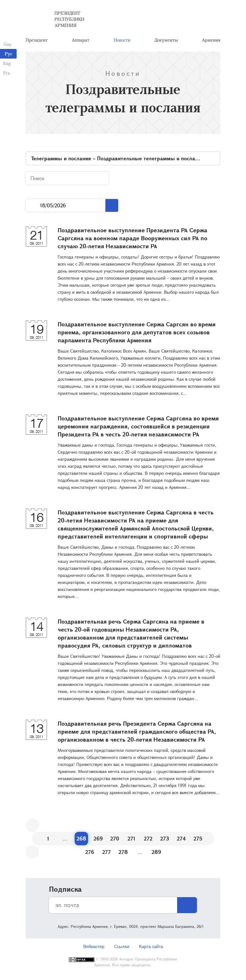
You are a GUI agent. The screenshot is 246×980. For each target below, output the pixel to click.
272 (148, 838)
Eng (7, 63)
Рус (9, 54)
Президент (37, 40)
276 (90, 852)
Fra (7, 73)
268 (81, 838)
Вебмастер (94, 946)
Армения (211, 40)
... (33, 206)
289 (156, 852)
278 (123, 852)
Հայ (7, 44)
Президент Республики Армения (69, 19)
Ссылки (122, 946)
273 (165, 838)
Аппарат (81, 40)
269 (98, 838)
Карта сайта (151, 946)
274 (181, 838)
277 (107, 852)
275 (198, 838)
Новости (122, 40)
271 (131, 838)
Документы (166, 40)
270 (115, 838)
